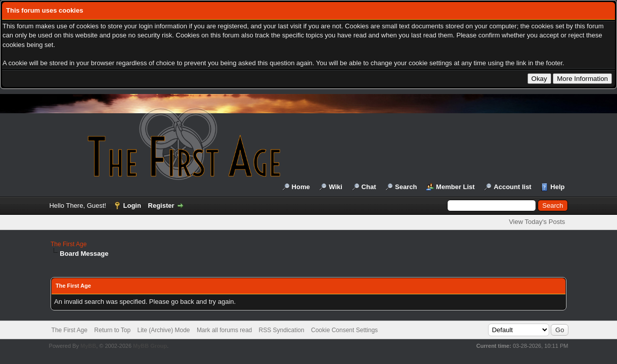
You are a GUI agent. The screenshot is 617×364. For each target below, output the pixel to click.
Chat (369, 187)
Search (406, 187)
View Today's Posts (537, 222)
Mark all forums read (224, 330)
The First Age (69, 244)
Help (557, 187)
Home (301, 187)
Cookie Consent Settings (344, 330)
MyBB (88, 346)
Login (132, 206)
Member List (455, 187)
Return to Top (112, 330)
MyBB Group (150, 346)
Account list (512, 187)
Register (161, 206)
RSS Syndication (282, 330)
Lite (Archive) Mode (163, 330)
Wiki (336, 187)
